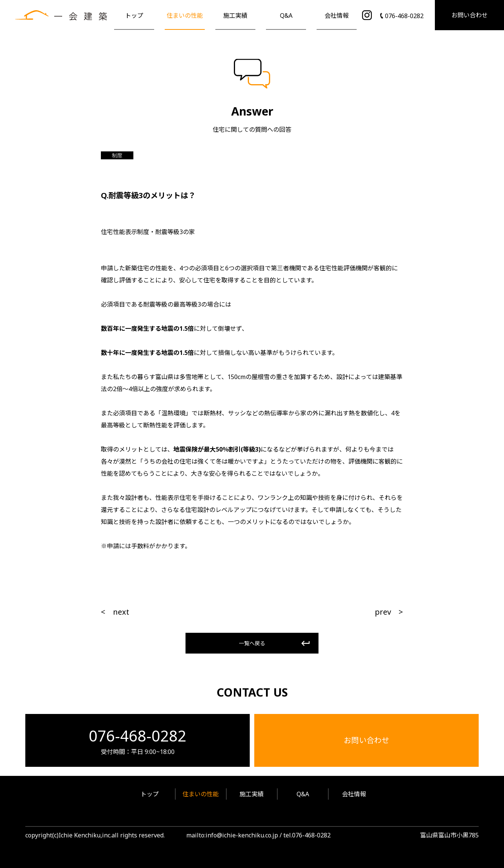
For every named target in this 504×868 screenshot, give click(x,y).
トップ (134, 15)
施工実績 (235, 15)
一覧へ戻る (252, 643)
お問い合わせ (470, 15)
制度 (117, 155)
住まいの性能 (185, 15)
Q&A (286, 15)
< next (115, 612)
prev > (389, 612)
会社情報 (337, 15)
